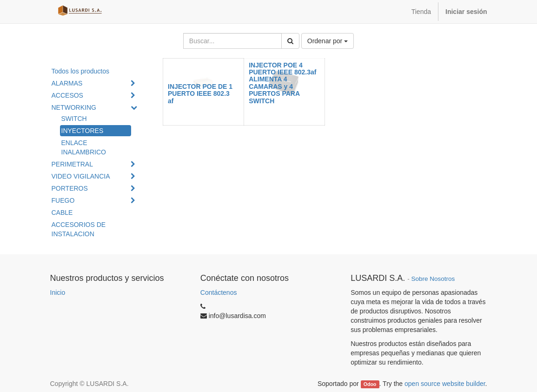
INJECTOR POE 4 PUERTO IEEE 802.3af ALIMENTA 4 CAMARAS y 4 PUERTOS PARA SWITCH (282, 83)
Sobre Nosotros (433, 279)
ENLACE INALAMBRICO (84, 147)
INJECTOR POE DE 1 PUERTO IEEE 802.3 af (200, 94)
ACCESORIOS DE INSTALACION (79, 229)
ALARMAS (67, 83)
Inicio (58, 292)
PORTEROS (70, 188)
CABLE (62, 213)
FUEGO (63, 200)
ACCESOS (67, 95)
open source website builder (445, 384)
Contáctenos (219, 292)
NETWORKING (74, 107)
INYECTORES (83, 131)
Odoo (370, 384)
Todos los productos (81, 71)
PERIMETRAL (72, 164)
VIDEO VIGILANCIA (81, 176)
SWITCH (74, 119)
